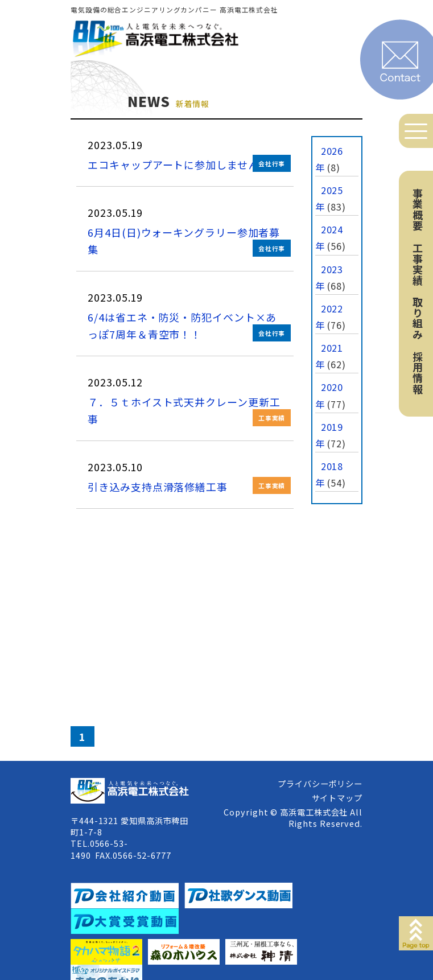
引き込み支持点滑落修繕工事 (158, 487)
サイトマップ (337, 798)
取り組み (418, 318)
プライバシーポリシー (320, 783)
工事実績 (418, 264)
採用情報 (418, 373)
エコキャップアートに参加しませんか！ (184, 164)
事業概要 (418, 209)
